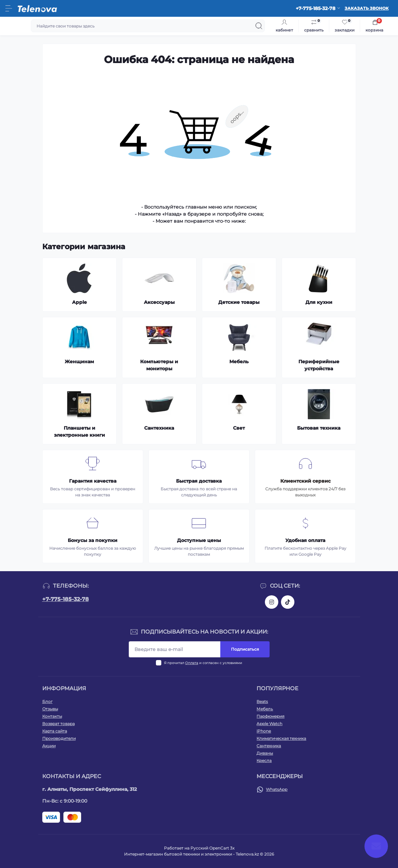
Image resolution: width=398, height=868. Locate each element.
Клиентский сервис (305, 481)
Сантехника (269, 746)
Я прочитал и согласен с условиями (203, 663)
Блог (47, 701)
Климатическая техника (281, 738)
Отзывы (50, 709)
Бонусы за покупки (93, 540)
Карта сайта (55, 731)
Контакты (52, 716)
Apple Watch (269, 724)
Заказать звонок (367, 8)
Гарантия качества (93, 481)
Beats (262, 701)
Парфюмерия (270, 716)
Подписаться (245, 649)
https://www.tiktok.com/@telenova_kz (288, 602)
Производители (59, 738)
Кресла (264, 761)
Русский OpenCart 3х (212, 848)
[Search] (259, 26)
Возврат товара (59, 724)
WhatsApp (277, 789)
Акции (49, 746)
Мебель (265, 709)
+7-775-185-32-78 (66, 599)
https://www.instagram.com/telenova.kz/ (272, 602)
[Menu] (9, 8)
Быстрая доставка (199, 481)
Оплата (192, 663)
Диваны (265, 753)
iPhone (264, 731)
